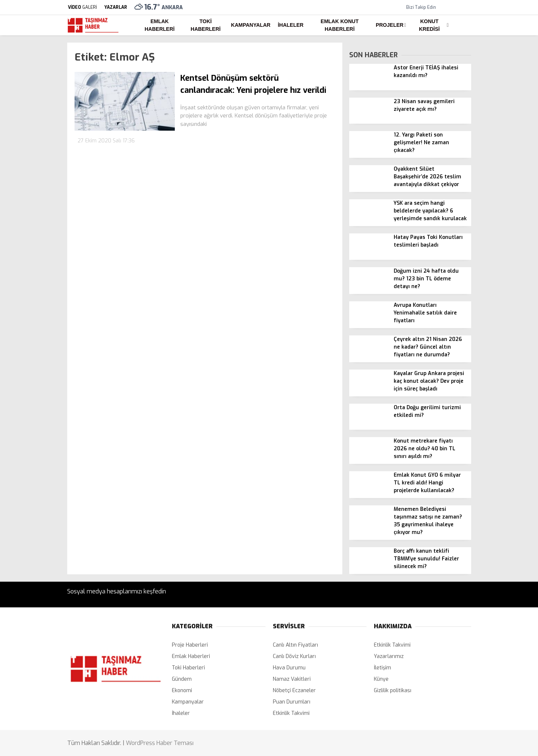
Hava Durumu (289, 668)
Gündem (182, 679)
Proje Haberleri (190, 645)
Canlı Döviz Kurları (294, 656)
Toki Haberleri (206, 25)
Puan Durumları (292, 702)
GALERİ (82, 7)
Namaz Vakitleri (292, 679)
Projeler (389, 25)
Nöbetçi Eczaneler (294, 690)
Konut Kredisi (429, 25)
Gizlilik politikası (393, 690)
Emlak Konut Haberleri (340, 25)
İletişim (382, 668)
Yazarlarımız (389, 656)
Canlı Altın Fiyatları (295, 645)
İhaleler (290, 25)
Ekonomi (182, 690)
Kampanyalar (251, 25)
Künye (381, 679)
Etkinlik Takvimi (291, 713)
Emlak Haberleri (160, 25)
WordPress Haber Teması (160, 743)
